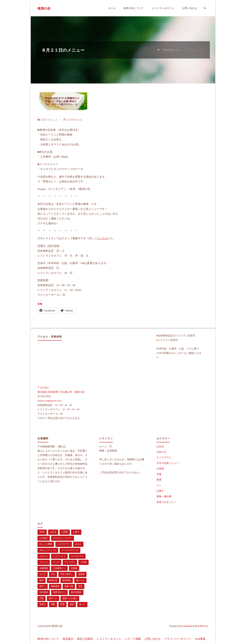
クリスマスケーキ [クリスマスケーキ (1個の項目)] (70, 550)
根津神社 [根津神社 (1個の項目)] (67, 580)
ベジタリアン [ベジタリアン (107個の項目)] (77, 556)
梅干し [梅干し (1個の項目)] (43, 586)
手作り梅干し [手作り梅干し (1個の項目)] (67, 574)
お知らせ (161, 452)
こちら (103, 238)
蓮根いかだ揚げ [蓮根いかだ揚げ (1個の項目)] (70, 598)
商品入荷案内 (85, 639)
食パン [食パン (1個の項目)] (82, 604)
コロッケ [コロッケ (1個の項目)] (44, 556)
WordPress (202, 626)
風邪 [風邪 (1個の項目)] (72, 604)
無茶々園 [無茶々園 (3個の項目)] (69, 586)
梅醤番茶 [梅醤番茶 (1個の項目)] (55, 586)
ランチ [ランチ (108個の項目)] (56, 562)
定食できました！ (172, 50)
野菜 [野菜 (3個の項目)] (62, 604)
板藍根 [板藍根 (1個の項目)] (81, 574)
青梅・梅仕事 (164, 496)
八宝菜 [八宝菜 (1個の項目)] (84, 562)
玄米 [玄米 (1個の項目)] (80, 586)
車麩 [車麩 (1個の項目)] (53, 604)
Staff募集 (200, 639)
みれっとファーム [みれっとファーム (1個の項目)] (48, 550)
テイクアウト (164, 457)
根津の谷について (48, 639)
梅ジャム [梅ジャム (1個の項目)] (80, 580)
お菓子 (160, 491)
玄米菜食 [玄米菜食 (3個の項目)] (44, 592)
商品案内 (68, 639)
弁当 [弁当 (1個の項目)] (53, 574)
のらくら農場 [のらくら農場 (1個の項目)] (46, 544)
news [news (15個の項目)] (42, 532)
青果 (159, 480)
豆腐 (159, 474)
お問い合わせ (153, 639)
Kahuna (188, 626)
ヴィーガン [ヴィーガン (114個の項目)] (70, 562)
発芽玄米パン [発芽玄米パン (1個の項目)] (59, 592)
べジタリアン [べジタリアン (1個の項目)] (64, 544)
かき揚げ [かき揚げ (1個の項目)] (44, 538)
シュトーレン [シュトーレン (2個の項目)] (59, 556)
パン (159, 485)
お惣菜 (160, 469)
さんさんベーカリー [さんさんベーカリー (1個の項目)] (63, 538)
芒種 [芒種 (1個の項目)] (42, 598)
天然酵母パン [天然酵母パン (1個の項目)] (59, 568)
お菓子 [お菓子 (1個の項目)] (76, 532)
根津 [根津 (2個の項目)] (42, 580)
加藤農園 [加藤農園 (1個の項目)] (44, 568)
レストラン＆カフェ (109, 639)
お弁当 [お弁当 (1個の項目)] (53, 532)
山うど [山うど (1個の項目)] (43, 574)
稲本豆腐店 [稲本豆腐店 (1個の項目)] (76, 592)
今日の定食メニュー (168, 463)
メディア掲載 (133, 639)
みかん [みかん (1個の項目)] (78, 544)
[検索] (205, 8)
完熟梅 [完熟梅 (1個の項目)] (74, 568)
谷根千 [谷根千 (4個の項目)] (43, 604)
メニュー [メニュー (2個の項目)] (44, 562)
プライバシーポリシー (178, 639)
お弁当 (160, 447)
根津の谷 (44, 8)
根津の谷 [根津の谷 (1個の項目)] (53, 580)
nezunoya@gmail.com (49, 401)
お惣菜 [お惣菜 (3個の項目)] (65, 532)
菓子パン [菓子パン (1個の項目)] (53, 598)
